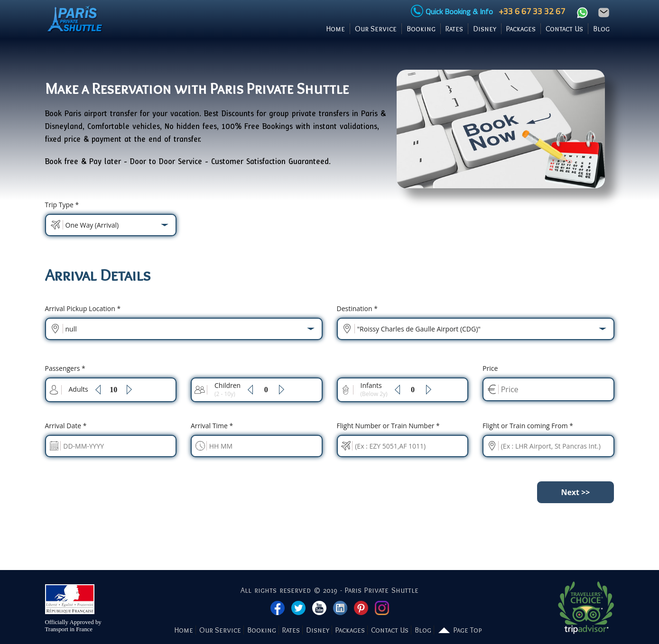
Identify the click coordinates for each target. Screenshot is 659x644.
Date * (66, 426)
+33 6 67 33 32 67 (530, 11)
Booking (421, 29)
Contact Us (564, 29)
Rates (454, 29)
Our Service (376, 29)
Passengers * (65, 368)
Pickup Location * (83, 308)
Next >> (575, 492)
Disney (485, 29)
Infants (374, 389)
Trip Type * (62, 205)
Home (336, 29)
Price (490, 368)
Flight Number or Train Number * (388, 426)
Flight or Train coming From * (528, 426)
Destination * (357, 308)
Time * (212, 426)
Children (227, 389)
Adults (79, 389)
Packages (521, 29)
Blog (601, 29)
